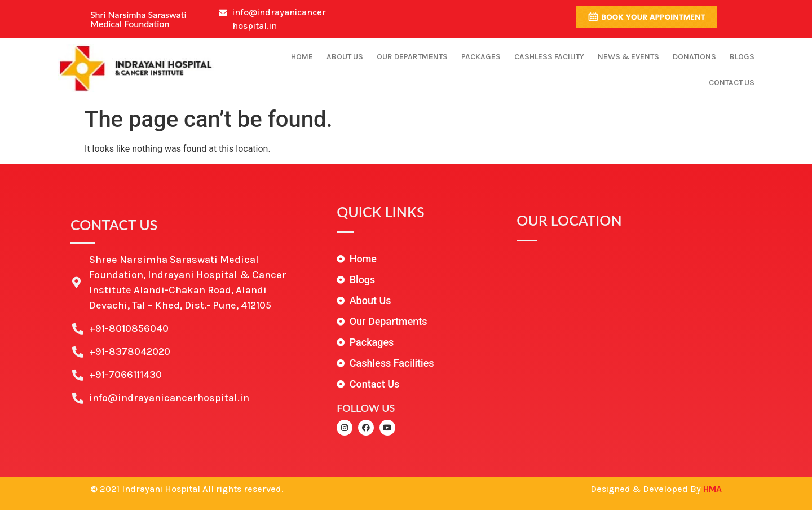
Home (302, 57)
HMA (712, 489)
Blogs (742, 57)
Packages (481, 57)
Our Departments (412, 57)
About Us (345, 57)
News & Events (628, 57)
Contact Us (732, 83)
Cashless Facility (549, 57)
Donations (694, 57)
